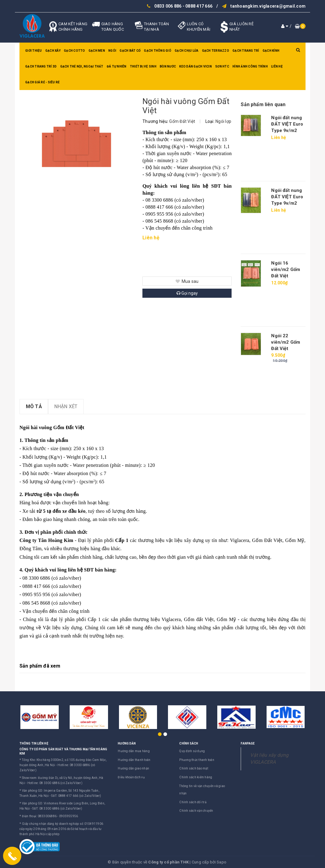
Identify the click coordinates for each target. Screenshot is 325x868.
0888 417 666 (199, 6)
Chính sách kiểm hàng (196, 777)
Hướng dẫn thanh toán (134, 760)
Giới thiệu (34, 51)
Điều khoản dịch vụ (131, 777)
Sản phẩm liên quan (263, 104)
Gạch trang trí (246, 51)
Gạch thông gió (158, 51)
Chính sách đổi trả (193, 802)
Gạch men (97, 51)
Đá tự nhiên (117, 66)
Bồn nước (168, 66)
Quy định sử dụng (192, 751)
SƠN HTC (222, 66)
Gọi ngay (187, 293)
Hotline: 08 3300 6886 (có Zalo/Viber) (55, 783)
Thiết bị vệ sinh (143, 66)
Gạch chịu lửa (187, 51)
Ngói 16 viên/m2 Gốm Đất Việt (286, 269)
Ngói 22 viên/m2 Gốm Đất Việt (286, 342)
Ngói (112, 51)
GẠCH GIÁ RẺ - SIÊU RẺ (42, 82)
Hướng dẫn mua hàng (134, 751)
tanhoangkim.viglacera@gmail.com (268, 6)
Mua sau (187, 281)
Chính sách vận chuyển (196, 811)
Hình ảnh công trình (250, 66)
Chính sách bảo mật (194, 768)
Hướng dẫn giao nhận (133, 768)
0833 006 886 (168, 6)
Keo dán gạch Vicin (196, 66)
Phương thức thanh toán (197, 760)
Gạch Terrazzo (216, 51)
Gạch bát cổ (130, 51)
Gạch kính (271, 51)
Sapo (222, 862)
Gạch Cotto (75, 51)
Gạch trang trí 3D (41, 66)
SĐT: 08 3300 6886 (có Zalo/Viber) (57, 809)
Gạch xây (53, 51)
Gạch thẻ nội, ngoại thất (82, 66)
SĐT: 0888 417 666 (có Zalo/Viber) (76, 796)
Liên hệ (277, 66)
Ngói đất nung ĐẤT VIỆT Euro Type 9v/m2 (287, 124)
